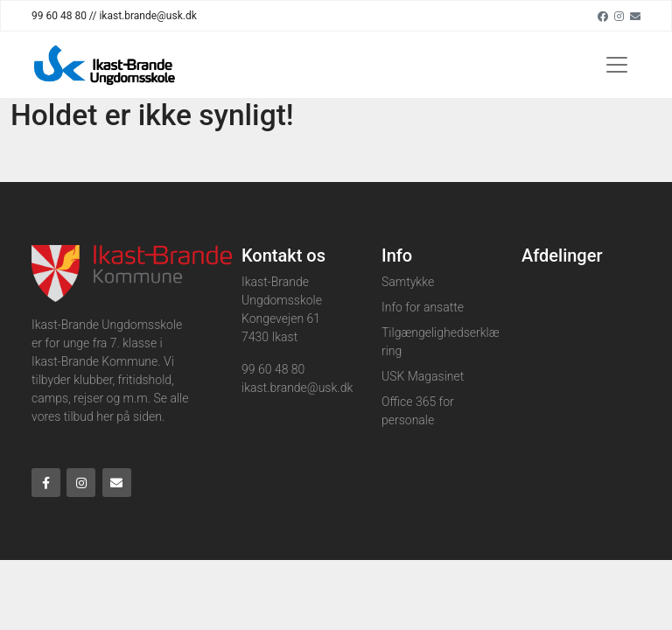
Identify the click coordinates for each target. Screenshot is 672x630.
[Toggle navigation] (617, 65)
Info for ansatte (423, 307)
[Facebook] (603, 16)
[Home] (105, 65)
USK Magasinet (423, 376)
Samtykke (408, 282)
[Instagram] (619, 16)
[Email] (635, 16)
